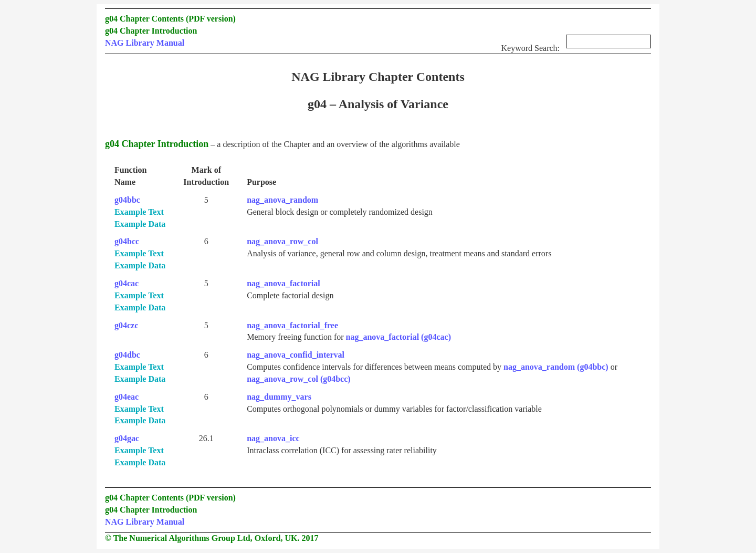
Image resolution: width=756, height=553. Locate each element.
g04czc (126, 325)
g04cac (127, 283)
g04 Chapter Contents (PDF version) (170, 19)
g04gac (127, 438)
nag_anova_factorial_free (292, 325)
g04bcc (127, 241)
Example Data (140, 224)
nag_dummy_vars (279, 397)
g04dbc (127, 355)
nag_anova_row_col (282, 241)
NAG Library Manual (145, 43)
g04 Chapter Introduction (151, 31)
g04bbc (127, 200)
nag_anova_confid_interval (296, 355)
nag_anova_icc (273, 438)
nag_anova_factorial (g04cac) (398, 337)
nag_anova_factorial (283, 283)
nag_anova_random (282, 200)
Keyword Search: (576, 45)
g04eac (127, 397)
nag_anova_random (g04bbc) (556, 367)
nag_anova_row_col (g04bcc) (298, 379)
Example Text (139, 212)
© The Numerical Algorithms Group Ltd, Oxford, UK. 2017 (212, 538)
